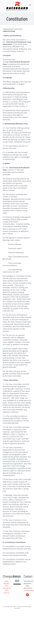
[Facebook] (27, 595)
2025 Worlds (7, 591)
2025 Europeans (7, 587)
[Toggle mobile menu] (30, 5)
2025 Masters (6, 582)
